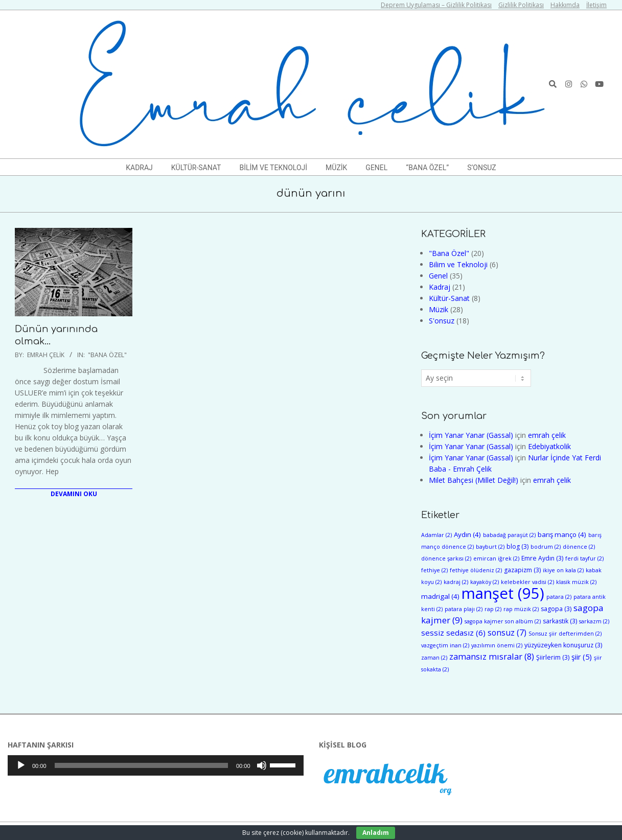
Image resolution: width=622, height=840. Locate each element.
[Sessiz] (262, 765)
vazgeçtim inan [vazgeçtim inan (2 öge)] (445, 645)
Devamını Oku (74, 494)
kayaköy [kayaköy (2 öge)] (485, 582)
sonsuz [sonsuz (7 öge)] (507, 633)
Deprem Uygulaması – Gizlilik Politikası (436, 5)
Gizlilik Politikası (521, 5)
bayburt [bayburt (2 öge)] (490, 547)
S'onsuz (442, 321)
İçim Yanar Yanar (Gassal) (471, 435)
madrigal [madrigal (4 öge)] (440, 596)
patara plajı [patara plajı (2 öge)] (464, 609)
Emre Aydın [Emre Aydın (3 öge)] (542, 558)
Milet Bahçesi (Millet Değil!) (474, 480)
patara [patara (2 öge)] (559, 597)
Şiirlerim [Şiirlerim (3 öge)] (553, 657)
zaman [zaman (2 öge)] (434, 658)
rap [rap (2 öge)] (493, 609)
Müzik (439, 309)
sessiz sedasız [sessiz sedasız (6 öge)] (453, 633)
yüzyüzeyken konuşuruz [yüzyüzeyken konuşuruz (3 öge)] (563, 645)
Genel (438, 276)
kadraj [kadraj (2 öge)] (456, 582)
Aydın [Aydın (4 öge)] (467, 534)
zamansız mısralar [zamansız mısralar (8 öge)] (492, 656)
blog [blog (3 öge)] (517, 546)
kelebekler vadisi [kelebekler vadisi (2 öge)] (527, 582)
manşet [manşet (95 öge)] (503, 593)
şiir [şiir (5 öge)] (582, 657)
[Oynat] (21, 765)
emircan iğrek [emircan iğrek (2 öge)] (496, 558)
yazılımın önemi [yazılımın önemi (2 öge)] (497, 645)
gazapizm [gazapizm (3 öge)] (522, 570)
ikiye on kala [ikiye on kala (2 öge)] (563, 570)
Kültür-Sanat (449, 298)
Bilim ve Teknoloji (458, 264)
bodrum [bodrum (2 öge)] (546, 547)
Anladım (376, 833)
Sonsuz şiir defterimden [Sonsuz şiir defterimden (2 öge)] (565, 634)
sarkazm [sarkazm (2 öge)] (594, 621)
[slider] (141, 765)
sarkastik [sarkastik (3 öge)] (560, 621)
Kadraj (440, 287)
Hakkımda (565, 5)
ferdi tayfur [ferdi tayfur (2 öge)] (584, 558)
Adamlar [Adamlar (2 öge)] (436, 535)
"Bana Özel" (107, 355)
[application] (156, 765)
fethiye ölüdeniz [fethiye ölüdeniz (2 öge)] (476, 570)
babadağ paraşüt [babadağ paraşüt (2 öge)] (509, 535)
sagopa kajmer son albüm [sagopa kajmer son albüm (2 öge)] (503, 621)
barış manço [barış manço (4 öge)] (562, 534)
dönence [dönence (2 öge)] (579, 547)
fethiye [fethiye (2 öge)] (434, 570)
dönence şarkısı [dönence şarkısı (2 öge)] (446, 558)
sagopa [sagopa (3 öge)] (556, 609)
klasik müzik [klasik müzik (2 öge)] (576, 582)
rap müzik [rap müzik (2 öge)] (521, 609)
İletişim (596, 5)
